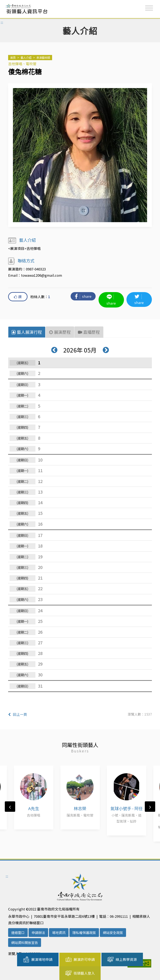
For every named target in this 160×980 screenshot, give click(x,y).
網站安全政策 (113, 932)
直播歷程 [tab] (89, 332)
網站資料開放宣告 (25, 942)
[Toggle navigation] (149, 8)
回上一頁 (18, 714)
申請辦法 (38, 932)
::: (7, 6)
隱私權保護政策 (84, 932)
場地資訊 (59, 932)
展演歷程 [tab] (60, 332)
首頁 (13, 57)
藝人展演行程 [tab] (27, 332)
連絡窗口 (18, 932)
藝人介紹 (26, 57)
